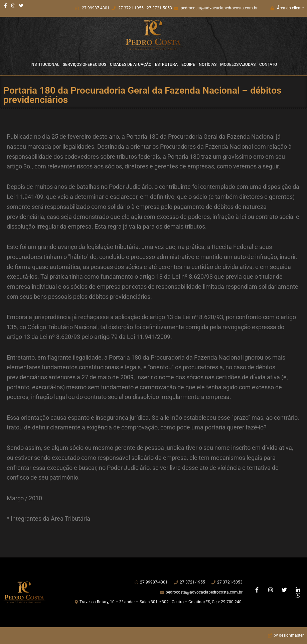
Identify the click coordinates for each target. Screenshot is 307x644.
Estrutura (166, 65)
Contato (268, 65)
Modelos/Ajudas (238, 65)
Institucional (45, 65)
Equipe (188, 65)
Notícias (208, 65)
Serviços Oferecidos (85, 65)
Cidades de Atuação (131, 65)
